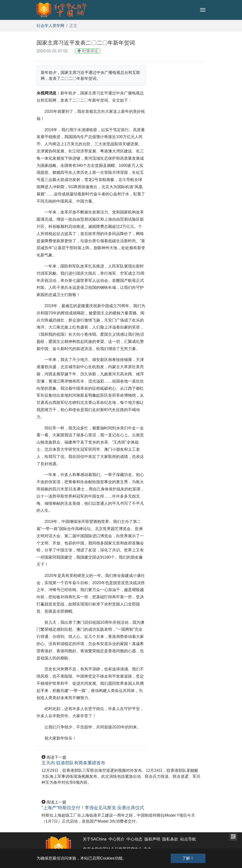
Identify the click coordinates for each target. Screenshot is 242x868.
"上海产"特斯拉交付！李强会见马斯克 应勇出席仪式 (93, 808)
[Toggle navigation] (203, 10)
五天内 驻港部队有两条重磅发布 (73, 763)
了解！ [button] (188, 858)
